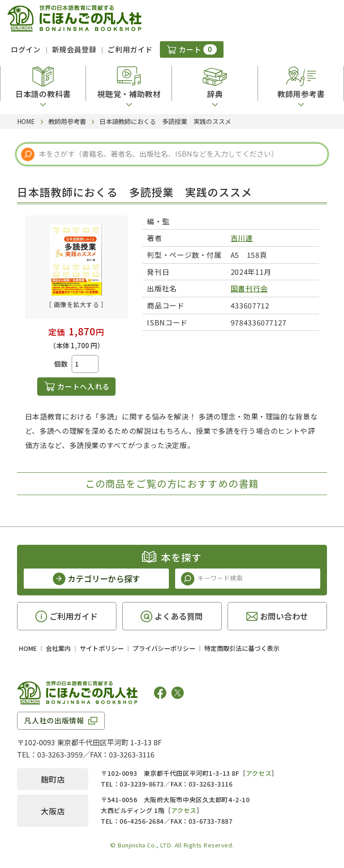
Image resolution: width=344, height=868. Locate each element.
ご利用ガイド (130, 49)
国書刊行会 (249, 288)
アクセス (259, 773)
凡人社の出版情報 (54, 720)
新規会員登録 (74, 49)
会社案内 (58, 648)
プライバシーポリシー (164, 648)
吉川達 (242, 238)
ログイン (26, 49)
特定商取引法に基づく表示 (242, 648)
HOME (28, 648)
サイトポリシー (102, 648)
